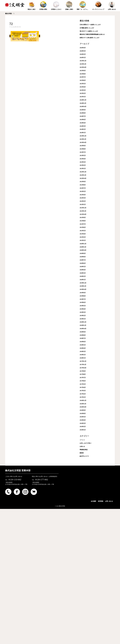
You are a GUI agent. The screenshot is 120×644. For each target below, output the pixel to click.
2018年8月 (83, 335)
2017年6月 (83, 381)
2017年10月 (83, 368)
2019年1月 (83, 319)
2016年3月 (83, 423)
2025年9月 (83, 71)
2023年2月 (83, 165)
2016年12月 (83, 400)
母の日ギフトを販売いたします (89, 31)
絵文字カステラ (84, 456)
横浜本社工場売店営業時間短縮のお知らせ (92, 34)
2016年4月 (83, 420)
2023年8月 (83, 149)
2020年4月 (83, 270)
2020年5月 (83, 267)
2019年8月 (83, 296)
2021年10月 (83, 214)
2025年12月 (83, 61)
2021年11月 (83, 211)
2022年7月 (83, 188)
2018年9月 (83, 332)
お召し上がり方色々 (86, 443)
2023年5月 (83, 156)
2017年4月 (83, 387)
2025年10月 (83, 67)
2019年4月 (83, 309)
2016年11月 (83, 404)
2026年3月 (83, 51)
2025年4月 (83, 87)
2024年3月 (83, 126)
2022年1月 (83, 204)
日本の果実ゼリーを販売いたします (90, 25)
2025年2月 (83, 93)
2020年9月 (83, 253)
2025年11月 (83, 64)
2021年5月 (83, 231)
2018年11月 (83, 325)
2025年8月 (83, 74)
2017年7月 (83, 378)
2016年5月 (83, 417)
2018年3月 (83, 352)
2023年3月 (83, 162)
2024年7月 (83, 116)
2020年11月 (83, 247)
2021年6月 (83, 227)
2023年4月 (83, 159)
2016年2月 (83, 427)
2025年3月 (83, 90)
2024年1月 (83, 133)
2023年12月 (83, 136)
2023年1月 (83, 169)
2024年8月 (83, 113)
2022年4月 (83, 195)
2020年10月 (83, 250)
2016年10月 (83, 407)
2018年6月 (83, 342)
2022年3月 (83, 198)
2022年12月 (83, 172)
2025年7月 (83, 77)
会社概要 (93, 501)
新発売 (82, 453)
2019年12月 (83, 283)
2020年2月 (83, 276)
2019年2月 (83, 316)
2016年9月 (83, 410)
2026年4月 (83, 48)
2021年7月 (83, 224)
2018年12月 (83, 322)
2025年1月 (83, 97)
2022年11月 (83, 175)
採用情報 (101, 501)
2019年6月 (83, 302)
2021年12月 (83, 208)
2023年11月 (83, 139)
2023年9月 (83, 146)
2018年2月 (83, 355)
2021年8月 (83, 221)
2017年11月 (83, 365)
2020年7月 (83, 260)
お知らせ (82, 446)
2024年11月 (83, 103)
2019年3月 (83, 312)
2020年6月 (83, 263)
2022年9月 (83, 182)
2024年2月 (83, 129)
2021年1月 (83, 240)
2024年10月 (83, 107)
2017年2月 (83, 394)
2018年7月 (83, 338)
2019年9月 (83, 293)
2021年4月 (83, 234)
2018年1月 (83, 358)
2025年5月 (83, 84)
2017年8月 (83, 374)
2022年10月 (83, 178)
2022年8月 (83, 185)
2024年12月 (83, 100)
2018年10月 (83, 329)
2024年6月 (83, 120)
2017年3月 (83, 391)
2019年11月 (83, 286)
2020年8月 (83, 257)
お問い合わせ (109, 501)
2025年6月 (83, 80)
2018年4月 (83, 348)
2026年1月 (83, 58)
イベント (82, 440)
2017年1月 (83, 397)
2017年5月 (83, 384)
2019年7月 (83, 299)
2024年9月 (83, 110)
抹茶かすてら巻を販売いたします (90, 38)
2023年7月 (83, 152)
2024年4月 (83, 123)
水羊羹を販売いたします (87, 28)
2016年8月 (83, 414)
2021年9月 (83, 218)
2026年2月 (83, 54)
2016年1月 (83, 430)
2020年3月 (83, 273)
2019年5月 (83, 306)
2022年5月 (83, 191)
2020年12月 (83, 244)
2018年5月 (83, 345)
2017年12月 (83, 361)
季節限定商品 (84, 450)
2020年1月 (83, 280)
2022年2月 (83, 201)
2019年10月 (83, 289)
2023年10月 (83, 142)
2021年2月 (83, 237)
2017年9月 (83, 371)
